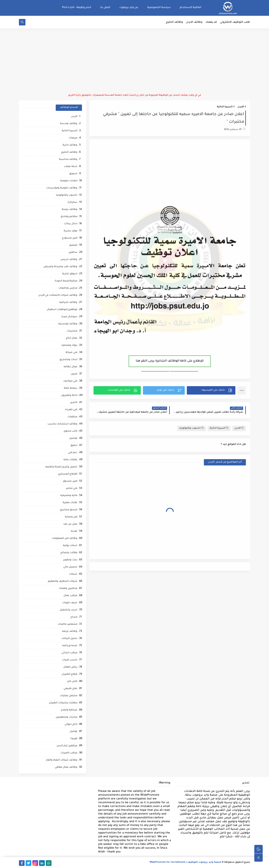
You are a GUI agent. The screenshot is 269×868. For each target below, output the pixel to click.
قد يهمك (211, 22)
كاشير (74, 403)
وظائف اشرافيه (68, 303)
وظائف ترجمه (70, 631)
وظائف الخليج (174, 22)
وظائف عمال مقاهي (66, 767)
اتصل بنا (105, 8)
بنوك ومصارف (69, 345)
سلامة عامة (71, 388)
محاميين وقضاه (68, 589)
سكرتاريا (73, 202)
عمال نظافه (71, 367)
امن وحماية (71, 517)
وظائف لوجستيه (68, 324)
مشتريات (72, 331)
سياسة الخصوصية (159, 8)
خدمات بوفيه (70, 546)
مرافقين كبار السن (67, 746)
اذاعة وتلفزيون (69, 396)
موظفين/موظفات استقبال (62, 310)
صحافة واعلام (69, 710)
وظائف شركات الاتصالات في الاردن (58, 295)
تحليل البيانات (69, 639)
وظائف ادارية (70, 145)
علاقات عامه (70, 460)
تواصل (73, 732)
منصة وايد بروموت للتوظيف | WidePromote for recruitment (185, 862)
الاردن (241, 107)
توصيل (73, 438)
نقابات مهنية (70, 503)
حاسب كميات (70, 660)
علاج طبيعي (71, 689)
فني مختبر (72, 488)
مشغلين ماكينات (67, 624)
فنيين (74, 374)
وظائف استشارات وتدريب (62, 424)
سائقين (73, 252)
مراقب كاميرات (69, 753)
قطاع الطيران (69, 674)
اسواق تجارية (70, 274)
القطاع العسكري (68, 474)
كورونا (74, 739)
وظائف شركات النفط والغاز (62, 760)
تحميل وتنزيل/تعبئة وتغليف (61, 467)
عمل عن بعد (70, 524)
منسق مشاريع (69, 510)
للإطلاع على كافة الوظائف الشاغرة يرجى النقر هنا (170, 361)
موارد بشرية (71, 231)
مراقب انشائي (69, 653)
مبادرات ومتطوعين (67, 717)
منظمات (72, 417)
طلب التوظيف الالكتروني (235, 22)
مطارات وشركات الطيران (63, 703)
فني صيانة (71, 353)
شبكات (73, 574)
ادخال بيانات (71, 224)
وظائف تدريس (69, 260)
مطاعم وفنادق (69, 217)
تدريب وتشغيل (69, 610)
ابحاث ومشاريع (69, 360)
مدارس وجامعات (68, 288)
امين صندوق (70, 481)
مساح (74, 617)
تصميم (73, 245)
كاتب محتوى (70, 431)
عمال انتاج (72, 338)
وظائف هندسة (69, 124)
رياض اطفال (70, 667)
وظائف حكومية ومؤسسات (62, 188)
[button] (211, 390)
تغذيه (74, 531)
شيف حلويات (70, 603)
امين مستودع (70, 238)
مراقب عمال (70, 596)
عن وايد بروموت (129, 8)
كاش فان (72, 682)
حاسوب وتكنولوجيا (192, 428)
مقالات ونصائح (69, 553)
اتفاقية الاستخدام (191, 8)
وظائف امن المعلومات (65, 539)
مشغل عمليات (69, 696)
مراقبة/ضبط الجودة (66, 281)
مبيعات (73, 138)
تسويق (73, 174)
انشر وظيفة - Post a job (77, 8)
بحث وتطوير (70, 560)
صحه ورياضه (70, 646)
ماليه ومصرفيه (69, 496)
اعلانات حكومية (69, 181)
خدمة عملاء (71, 167)
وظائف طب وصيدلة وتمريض (60, 267)
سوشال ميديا (69, 317)
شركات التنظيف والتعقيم (63, 581)
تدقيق (74, 446)
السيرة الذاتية (225, 107)
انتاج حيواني (71, 724)
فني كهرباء (71, 410)
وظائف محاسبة (68, 160)
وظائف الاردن (194, 22)
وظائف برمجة (70, 210)
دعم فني (73, 453)
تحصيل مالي (70, 567)
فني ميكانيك (70, 381)
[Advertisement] (134, 61)
